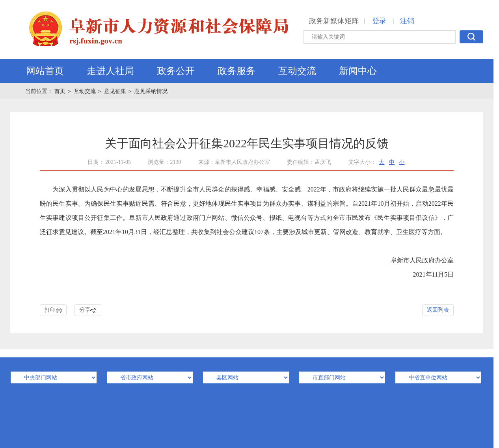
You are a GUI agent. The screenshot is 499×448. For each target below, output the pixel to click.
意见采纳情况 (151, 91)
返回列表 (438, 310)
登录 (379, 21)
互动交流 (297, 71)
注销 (407, 21)
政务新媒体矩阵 (334, 21)
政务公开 (176, 71)
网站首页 (45, 71)
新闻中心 (358, 71)
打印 (53, 310)
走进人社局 (110, 71)
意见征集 (115, 91)
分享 (88, 310)
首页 (61, 91)
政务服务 (236, 71)
